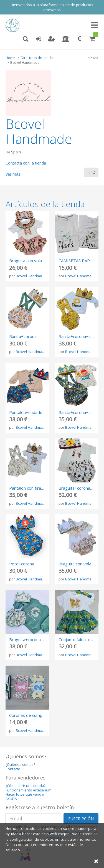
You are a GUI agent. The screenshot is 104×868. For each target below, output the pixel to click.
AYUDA (11, 799)
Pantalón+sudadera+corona (35, 412)
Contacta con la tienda (26, 163)
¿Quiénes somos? (20, 765)
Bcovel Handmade (31, 276)
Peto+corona (22, 564)
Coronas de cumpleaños (32, 715)
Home (10, 58)
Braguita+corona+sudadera (35, 639)
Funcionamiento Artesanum (28, 790)
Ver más (13, 174)
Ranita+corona (23, 336)
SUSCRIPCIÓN (81, 819)
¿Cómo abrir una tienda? (26, 786)
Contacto (13, 769)
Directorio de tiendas (38, 58)
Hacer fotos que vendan (26, 794)
